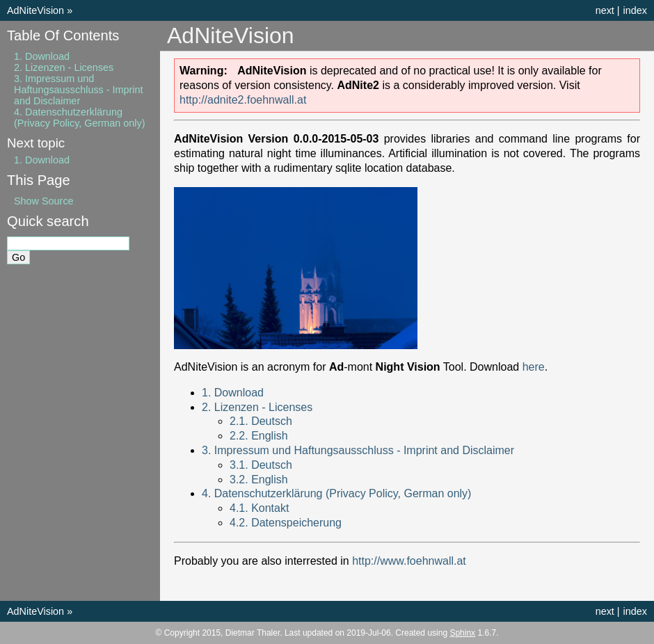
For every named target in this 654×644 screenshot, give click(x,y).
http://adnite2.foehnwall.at (243, 100)
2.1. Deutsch (261, 421)
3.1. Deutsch (261, 465)
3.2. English (259, 480)
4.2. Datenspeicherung (286, 523)
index (635, 10)
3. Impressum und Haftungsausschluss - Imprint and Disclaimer (358, 450)
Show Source (44, 201)
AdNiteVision (35, 10)
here (534, 367)
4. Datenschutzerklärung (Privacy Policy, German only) (336, 493)
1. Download (233, 393)
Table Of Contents (63, 35)
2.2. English (259, 436)
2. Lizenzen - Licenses (257, 407)
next (605, 10)
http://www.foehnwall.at (409, 561)
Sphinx (462, 633)
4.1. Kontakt (259, 508)
